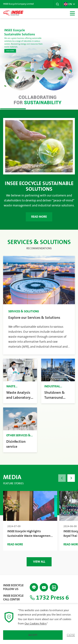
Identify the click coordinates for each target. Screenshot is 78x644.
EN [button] (68, 4)
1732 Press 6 (49, 598)
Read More (39, 217)
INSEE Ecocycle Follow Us (13, 587)
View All (39, 562)
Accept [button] (33, 635)
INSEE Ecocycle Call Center (13, 598)
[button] (57, 4)
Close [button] (71, 635)
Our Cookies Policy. (36, 624)
